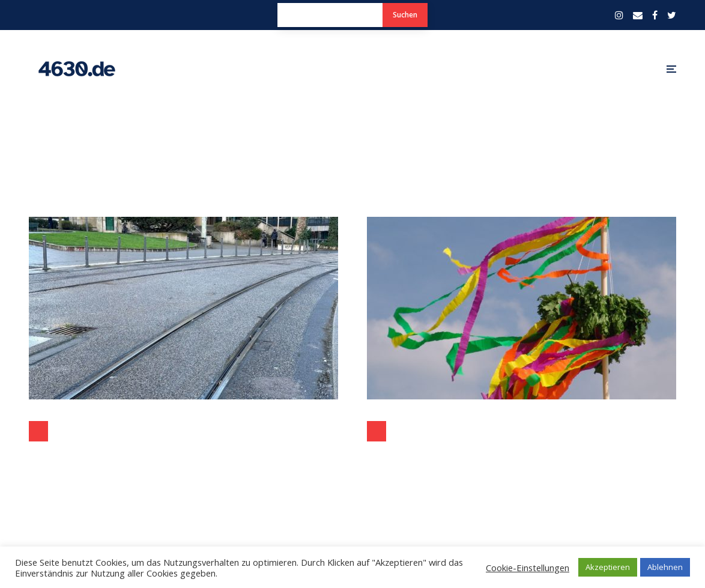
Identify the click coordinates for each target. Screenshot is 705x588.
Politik (38, 431)
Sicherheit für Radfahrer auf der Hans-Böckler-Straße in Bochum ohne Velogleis (183, 460)
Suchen (405, 15)
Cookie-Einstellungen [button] (528, 568)
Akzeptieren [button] (608, 567)
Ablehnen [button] (665, 567)
